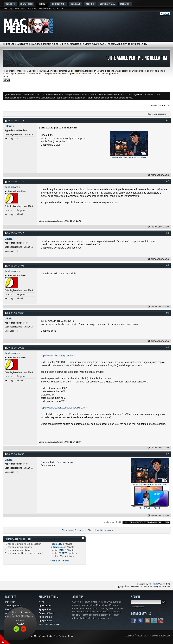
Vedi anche (20, 620)
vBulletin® (153, 584)
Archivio (63, 636)
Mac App (90, 4)
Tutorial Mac (59, 4)
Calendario (31, 9)
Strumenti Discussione (157, 114)
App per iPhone (47, 613)
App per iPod (45, 621)
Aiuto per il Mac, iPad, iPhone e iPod (38, 44)
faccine (57, 547)
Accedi (165, 14)
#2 (168, 181)
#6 (168, 347)
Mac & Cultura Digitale (150, 508)
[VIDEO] (63, 553)
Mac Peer (10, 602)
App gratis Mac (107, 4)
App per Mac (45, 609)
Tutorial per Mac (13, 606)
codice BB (57, 544)
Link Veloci (56, 9)
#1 (168, 120)
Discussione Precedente (74, 530)
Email (6, 77)
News (42, 602)
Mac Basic (75, 4)
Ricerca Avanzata (138, 607)
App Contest (45, 606)
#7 (168, 454)
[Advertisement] (43, 87)
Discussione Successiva (100, 530)
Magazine (125, 4)
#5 (168, 313)
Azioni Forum (43, 9)
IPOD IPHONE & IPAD (50, 624)
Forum (42, 4)
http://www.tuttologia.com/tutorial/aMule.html (64, 408)
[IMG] (62, 550)
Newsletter (26, 4)
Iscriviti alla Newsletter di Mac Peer (129, 157)
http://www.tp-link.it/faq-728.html (58, 356)
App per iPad (45, 617)
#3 (168, 233)
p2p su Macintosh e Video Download (83, 44)
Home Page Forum (12, 9)
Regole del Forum (59, 561)
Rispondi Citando (158, 175)
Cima (167, 522)
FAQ (23, 9)
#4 (168, 265)
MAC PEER (10, 4)
